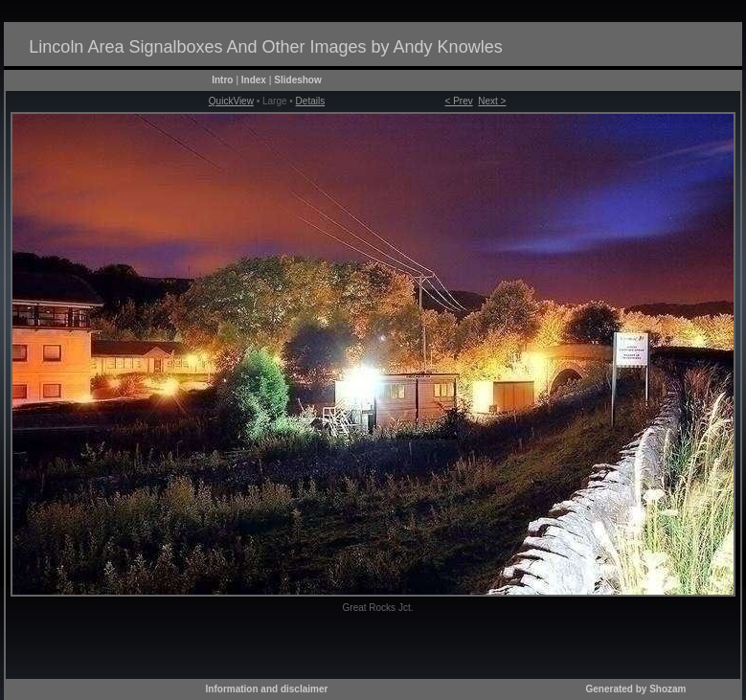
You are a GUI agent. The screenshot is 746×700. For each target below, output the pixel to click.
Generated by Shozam (635, 689)
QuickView (231, 101)
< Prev (459, 101)
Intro (222, 80)
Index (254, 80)
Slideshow (297, 80)
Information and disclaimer (267, 689)
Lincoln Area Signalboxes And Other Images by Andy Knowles (265, 47)
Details (311, 101)
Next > (492, 101)
